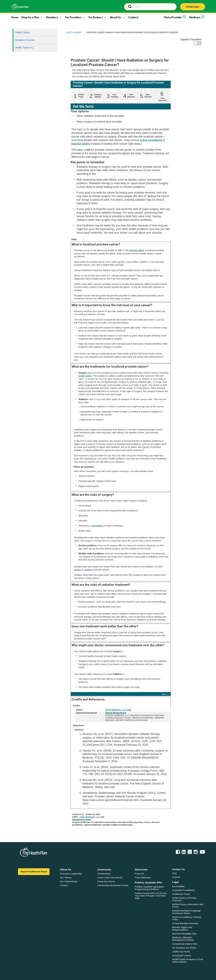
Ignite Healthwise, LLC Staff (118, 710)
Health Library (23, 32)
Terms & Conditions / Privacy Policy (187, 918)
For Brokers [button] (96, 17)
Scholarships (104, 874)
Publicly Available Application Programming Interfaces (149, 888)
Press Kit (139, 874)
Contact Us (178, 869)
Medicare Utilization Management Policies (183, 939)
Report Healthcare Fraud (34, 872)
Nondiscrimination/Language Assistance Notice (187, 912)
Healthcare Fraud (181, 894)
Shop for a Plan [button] (30, 17)
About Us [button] (115, 17)
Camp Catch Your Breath (110, 878)
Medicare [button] (195, 17)
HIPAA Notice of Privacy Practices (184, 899)
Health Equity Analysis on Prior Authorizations (188, 961)
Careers (64, 885)
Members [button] (52, 17)
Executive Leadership (71, 874)
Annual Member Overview (185, 923)
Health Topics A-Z (25, 48)
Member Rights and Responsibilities (182, 928)
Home (15, 17)
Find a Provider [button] (173, 17)
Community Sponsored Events (113, 885)
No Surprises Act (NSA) (184, 948)
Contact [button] (133, 17)
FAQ (174, 873)
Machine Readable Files (184, 934)
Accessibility (178, 886)
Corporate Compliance (184, 890)
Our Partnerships (69, 881)
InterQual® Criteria (182, 956)
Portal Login (193, 7)
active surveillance (151, 140)
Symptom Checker (25, 40)
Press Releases (143, 878)
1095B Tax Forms (181, 952)
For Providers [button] (73, 17)
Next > (165, 694)
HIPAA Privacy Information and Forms (188, 906)
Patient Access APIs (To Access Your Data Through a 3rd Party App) (151, 896)
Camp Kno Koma (106, 881)
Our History (66, 878)
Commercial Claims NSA (185, 944)
